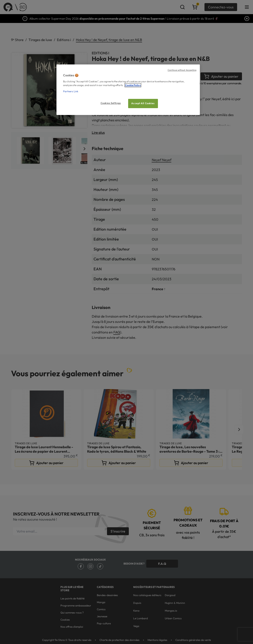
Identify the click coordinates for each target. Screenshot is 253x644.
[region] (128, 90)
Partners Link (71, 91)
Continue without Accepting (182, 70)
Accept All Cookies (143, 103)
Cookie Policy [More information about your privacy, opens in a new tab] (133, 85)
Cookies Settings (111, 103)
